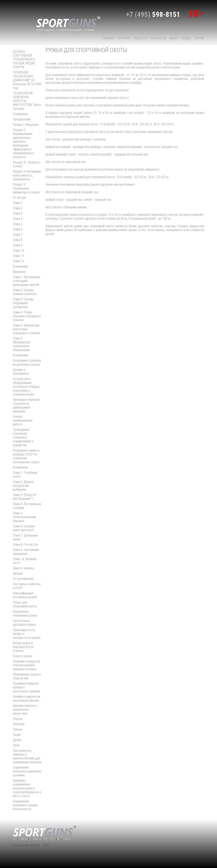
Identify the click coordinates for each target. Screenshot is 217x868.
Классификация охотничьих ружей (25, 595)
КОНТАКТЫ (158, 38)
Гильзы (17, 729)
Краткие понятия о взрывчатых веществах (25, 710)
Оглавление (20, 114)
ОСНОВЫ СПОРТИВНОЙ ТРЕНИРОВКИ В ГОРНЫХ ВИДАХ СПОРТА (24, 59)
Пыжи (17, 735)
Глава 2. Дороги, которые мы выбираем (24, 486)
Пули (16, 745)
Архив (199, 38)
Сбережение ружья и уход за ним (27, 676)
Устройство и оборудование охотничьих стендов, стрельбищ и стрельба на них (26, 387)
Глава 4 (18, 219)
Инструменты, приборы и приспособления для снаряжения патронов (27, 756)
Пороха (18, 719)
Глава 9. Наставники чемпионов (26, 552)
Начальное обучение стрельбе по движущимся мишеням (26, 405)
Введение (19, 272)
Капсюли (19, 724)
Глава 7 (18, 235)
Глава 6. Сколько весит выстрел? (24, 528)
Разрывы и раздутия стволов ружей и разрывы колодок (26, 665)
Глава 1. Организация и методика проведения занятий (26, 281)
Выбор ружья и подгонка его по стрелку (23, 647)
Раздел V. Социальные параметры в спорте (26, 188)
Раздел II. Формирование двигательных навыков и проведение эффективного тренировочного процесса (23, 143)
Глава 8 (18, 240)
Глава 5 (18, 224)
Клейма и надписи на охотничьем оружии (26, 698)
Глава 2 (18, 208)
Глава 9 (18, 245)
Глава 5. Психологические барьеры (24, 517)
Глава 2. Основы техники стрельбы (25, 292)
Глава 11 (18, 256)
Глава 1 (18, 203)
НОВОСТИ (140, 38)
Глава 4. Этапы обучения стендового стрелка (27, 316)
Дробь (17, 740)
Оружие (124, 38)
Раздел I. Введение (26, 125)
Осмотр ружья (22, 656)
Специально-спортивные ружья (25, 614)
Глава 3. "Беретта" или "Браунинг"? (25, 497)
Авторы (18, 573)
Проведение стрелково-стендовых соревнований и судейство (23, 437)
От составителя (23, 579)
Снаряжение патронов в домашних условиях (27, 771)
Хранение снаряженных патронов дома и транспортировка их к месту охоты (27, 788)
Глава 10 (18, 251)
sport (68, 23)
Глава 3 (18, 213)
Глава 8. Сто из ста (25, 545)
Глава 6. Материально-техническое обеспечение (22, 344)
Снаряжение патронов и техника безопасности (25, 805)
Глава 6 (18, 229)
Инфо (174, 38)
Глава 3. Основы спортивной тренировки (23, 303)
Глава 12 (18, 261)
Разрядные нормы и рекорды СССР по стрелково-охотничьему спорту (26, 456)
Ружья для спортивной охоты (25, 604)
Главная (108, 38)
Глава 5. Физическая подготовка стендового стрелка (26, 329)
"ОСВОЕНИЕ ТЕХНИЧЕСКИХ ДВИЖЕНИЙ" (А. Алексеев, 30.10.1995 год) (27, 80)
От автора (19, 198)
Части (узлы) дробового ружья (24, 623)
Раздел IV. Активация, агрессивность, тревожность (27, 175)
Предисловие (22, 119)
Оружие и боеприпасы (21, 372)
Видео (186, 38)
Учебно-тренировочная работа (23, 420)
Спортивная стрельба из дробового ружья (27, 362)
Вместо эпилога (24, 568)
